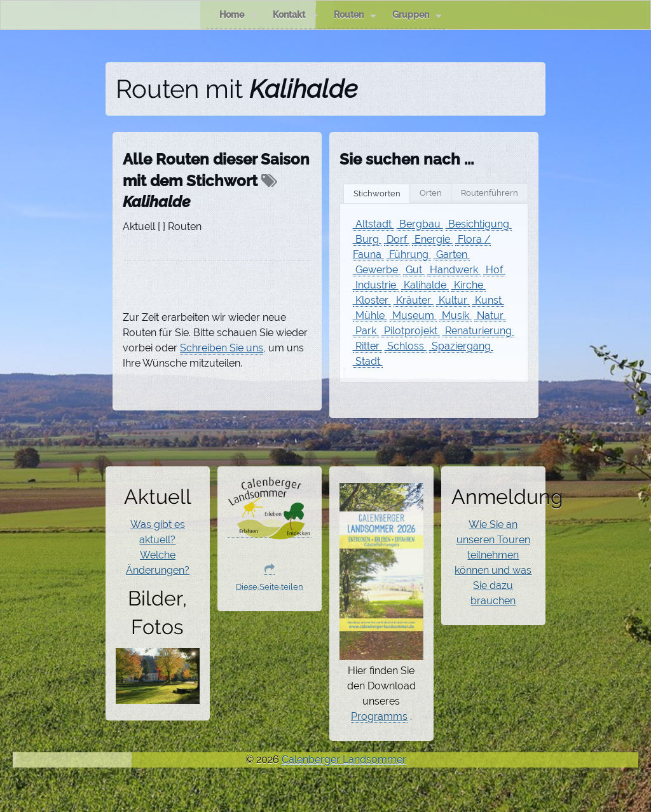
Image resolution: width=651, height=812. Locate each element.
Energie (432, 239)
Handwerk (454, 270)
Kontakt (295, 15)
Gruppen (417, 15)
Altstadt (373, 224)
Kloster (372, 300)
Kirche (469, 285)
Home (238, 15)
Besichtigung (479, 224)
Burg (367, 239)
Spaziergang (461, 346)
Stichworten (377, 193)
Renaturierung (478, 331)
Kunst (488, 300)
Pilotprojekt (411, 331)
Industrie (376, 285)
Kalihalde (425, 285)
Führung (409, 254)
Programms (379, 716)
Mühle (370, 315)
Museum (413, 315)
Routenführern (490, 193)
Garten (452, 254)
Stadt (368, 361)
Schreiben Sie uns (222, 348)
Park (366, 331)
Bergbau (420, 224)
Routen (355, 15)
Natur (490, 315)
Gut (414, 270)
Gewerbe (377, 270)
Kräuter (414, 300)
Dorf (397, 239)
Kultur (453, 300)
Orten (431, 193)
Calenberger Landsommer (344, 760)
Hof (494, 270)
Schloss (406, 346)
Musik (456, 315)
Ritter (367, 346)
